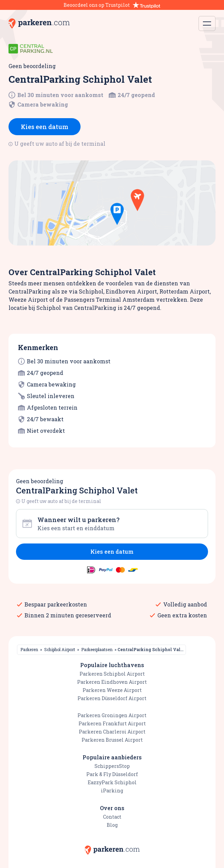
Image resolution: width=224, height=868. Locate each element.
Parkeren (29, 649)
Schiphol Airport (60, 649)
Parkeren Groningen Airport (112, 715)
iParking (112, 791)
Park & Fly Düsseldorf (112, 774)
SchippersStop (112, 766)
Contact (112, 817)
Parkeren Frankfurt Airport (112, 723)
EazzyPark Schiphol (112, 782)
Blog (112, 825)
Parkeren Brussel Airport (112, 740)
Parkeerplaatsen (97, 649)
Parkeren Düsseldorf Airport (112, 698)
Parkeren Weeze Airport (112, 690)
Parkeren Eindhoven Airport (112, 682)
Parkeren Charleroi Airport (112, 732)
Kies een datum (45, 127)
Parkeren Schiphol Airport (112, 674)
